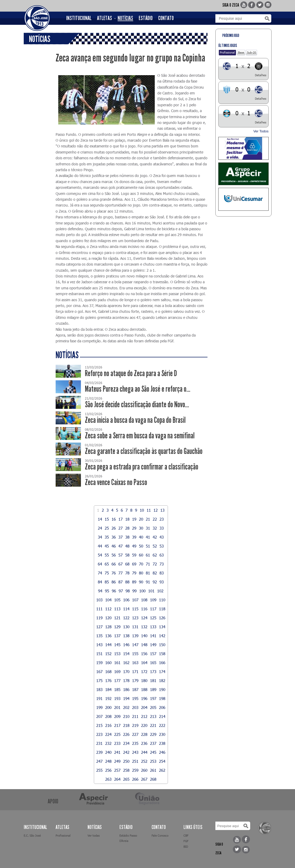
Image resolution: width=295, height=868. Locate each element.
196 (144, 698)
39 (134, 537)
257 (117, 770)
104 (108, 600)
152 (108, 654)
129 (117, 627)
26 (114, 528)
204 (144, 707)
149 (153, 645)
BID (186, 847)
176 (108, 680)
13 (162, 510)
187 (135, 689)
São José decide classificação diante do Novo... (137, 404)
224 (108, 734)
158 (162, 654)
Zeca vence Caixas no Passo (116, 482)
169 (117, 672)
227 (135, 734)
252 (144, 761)
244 (144, 752)
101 (151, 591)
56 (114, 555)
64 (100, 564)
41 (148, 537)
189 (153, 689)
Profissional (227, 52)
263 (108, 779)
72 (155, 564)
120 (108, 618)
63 (162, 555)
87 (120, 582)
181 (153, 680)
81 (148, 573)
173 (153, 672)
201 (117, 707)
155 (135, 654)
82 (155, 573)
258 (126, 770)
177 (117, 680)
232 (108, 743)
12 (156, 510)
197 (153, 698)
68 (127, 564)
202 (126, 707)
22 (155, 519)
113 (117, 609)
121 (117, 618)
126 (162, 618)
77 (120, 573)
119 (99, 618)
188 (144, 689)
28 (127, 528)
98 (128, 591)
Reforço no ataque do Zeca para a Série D (131, 373)
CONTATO (166, 18)
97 (121, 591)
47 (120, 546)
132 (144, 627)
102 (160, 591)
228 (144, 734)
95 (107, 591)
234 (126, 743)
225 (117, 734)
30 (141, 528)
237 (153, 743)
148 (144, 645)
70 (141, 564)
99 (134, 591)
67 (120, 564)
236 (144, 743)
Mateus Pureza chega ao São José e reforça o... (138, 389)
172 (144, 672)
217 (117, 725)
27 (120, 528)
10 (142, 510)
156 (144, 654)
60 (141, 555)
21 (148, 519)
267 (144, 779)
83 (162, 573)
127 (99, 627)
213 (153, 716)
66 (114, 564)
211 (135, 716)
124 (144, 618)
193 (117, 698)
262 (162, 770)
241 (117, 752)
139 (135, 636)
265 (126, 779)
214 (162, 716)
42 (155, 537)
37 (120, 537)
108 (144, 600)
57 (120, 555)
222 (162, 725)
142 (162, 636)
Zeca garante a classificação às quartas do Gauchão (144, 451)
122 (126, 618)
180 (144, 680)
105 (117, 600)
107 (135, 600)
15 (107, 519)
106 (126, 600)
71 (148, 564)
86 (114, 582)
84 (100, 582)
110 (162, 600)
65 (107, 564)
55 (107, 555)
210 (126, 716)
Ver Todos (261, 131)
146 (126, 645)
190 (162, 689)
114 (126, 609)
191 (99, 698)
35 (107, 537)
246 (162, 752)
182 (162, 680)
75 (107, 573)
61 (148, 555)
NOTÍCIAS (125, 18)
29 (134, 528)
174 (162, 672)
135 (99, 636)
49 (134, 546)
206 (162, 707)
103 (99, 600)
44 (100, 546)
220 (144, 725)
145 (117, 645)
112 (108, 609)
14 (100, 519)
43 (162, 537)
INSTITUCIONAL (79, 18)
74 (100, 573)
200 (108, 707)
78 (127, 573)
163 (135, 663)
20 (141, 519)
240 (108, 752)
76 (114, 573)
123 (135, 618)
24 (100, 528)
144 (108, 645)
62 (155, 555)
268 (153, 779)
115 (135, 609)
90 (141, 582)
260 (144, 770)
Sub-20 (252, 52)
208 (108, 716)
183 (99, 689)
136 (108, 636)
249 (117, 761)
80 (141, 573)
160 (108, 663)
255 (99, 770)
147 (135, 645)
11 (149, 510)
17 (120, 519)
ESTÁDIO (146, 18)
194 (126, 698)
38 (127, 537)
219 (135, 725)
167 (99, 672)
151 (99, 654)
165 (153, 663)
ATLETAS (105, 18)
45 (107, 546)
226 (126, 734)
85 (107, 582)
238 (162, 743)
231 (99, 743)
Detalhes (261, 75)
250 (126, 761)
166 (162, 663)
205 (153, 707)
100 (142, 591)
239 (99, 752)
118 (162, 609)
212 (144, 716)
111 (99, 609)
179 (135, 680)
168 (108, 672)
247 (99, 761)
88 (127, 582)
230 (162, 734)
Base (241, 52)
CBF (186, 835)
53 (162, 546)
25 (107, 528)
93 (162, 582)
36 (114, 537)
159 (99, 663)
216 (108, 725)
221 (153, 725)
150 (162, 645)
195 (135, 698)
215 (99, 725)
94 (100, 591)
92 (155, 582)
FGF (186, 841)
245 (153, 752)
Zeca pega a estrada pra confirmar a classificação (142, 467)
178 (126, 680)
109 (153, 600)
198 (162, 698)
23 (162, 519)
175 (99, 680)
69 (134, 564)
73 (162, 564)
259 (135, 770)
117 (153, 609)
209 (117, 716)
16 (114, 519)
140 (144, 636)
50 (141, 546)
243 (135, 752)
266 (135, 779)
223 (99, 734)
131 (135, 627)
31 (148, 528)
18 (127, 519)
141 (153, 636)
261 (153, 770)
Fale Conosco (160, 835)
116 (144, 609)
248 (108, 761)
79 (134, 573)
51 (148, 546)
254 (162, 761)
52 (155, 546)
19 (134, 519)
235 (135, 743)
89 (134, 582)
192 (108, 698)
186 (126, 689)
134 (162, 627)
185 (117, 689)
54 (100, 555)
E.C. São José (32, 835)
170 (126, 672)
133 (153, 627)
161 (117, 663)
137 (117, 636)
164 (144, 663)
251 (135, 761)
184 (108, 689)
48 (127, 546)
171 (135, 672)
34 (100, 537)
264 (117, 779)
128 (108, 627)
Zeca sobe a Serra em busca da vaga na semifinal (140, 436)
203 (135, 707)
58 (127, 555)
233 (117, 743)
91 (148, 582)
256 (108, 770)
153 (117, 654)
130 (126, 627)
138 (126, 636)
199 (99, 707)
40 (141, 537)
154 (126, 654)
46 (114, 546)
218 (126, 725)
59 (134, 555)
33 (162, 528)
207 (99, 716)
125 (153, 618)
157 (153, 654)
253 (153, 761)
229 (153, 734)
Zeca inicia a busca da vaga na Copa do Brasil (135, 420)
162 (126, 663)
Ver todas (94, 835)
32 (155, 528)
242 (126, 752)
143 (99, 645)
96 (114, 591)
